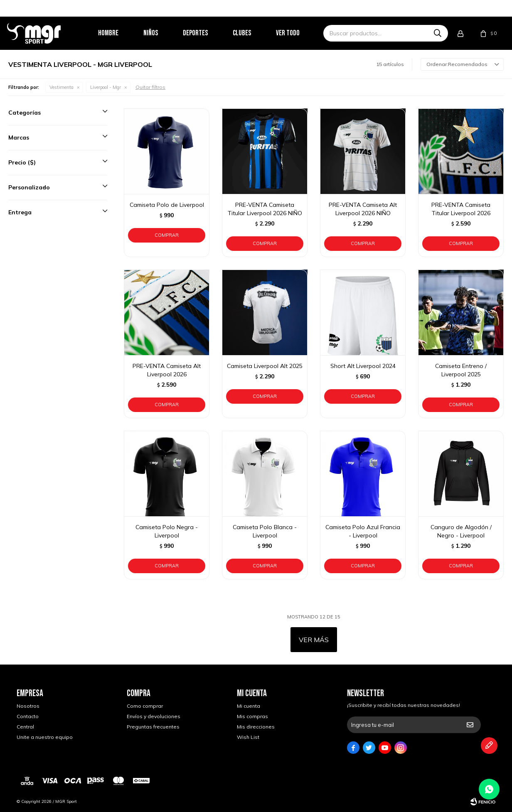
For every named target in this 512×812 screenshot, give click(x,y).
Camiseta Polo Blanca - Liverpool (265, 531)
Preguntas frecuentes (153, 727)
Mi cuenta (249, 706)
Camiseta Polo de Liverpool (167, 205)
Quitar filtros (150, 87)
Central (25, 727)
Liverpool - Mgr (106, 87)
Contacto (28, 716)
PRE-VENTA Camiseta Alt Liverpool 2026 (167, 370)
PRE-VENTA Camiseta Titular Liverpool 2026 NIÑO (265, 209)
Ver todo (297, 33)
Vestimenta (62, 87)
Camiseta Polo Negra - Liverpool (167, 531)
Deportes (205, 33)
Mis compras (252, 716)
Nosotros (28, 706)
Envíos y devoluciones (154, 716)
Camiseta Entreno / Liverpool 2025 (461, 370)
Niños (160, 33)
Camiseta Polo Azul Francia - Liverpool (363, 531)
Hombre (118, 33)
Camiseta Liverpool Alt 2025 (265, 366)
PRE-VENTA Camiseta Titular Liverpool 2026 (461, 209)
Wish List (248, 737)
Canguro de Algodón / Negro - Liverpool (461, 531)
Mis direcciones (256, 727)
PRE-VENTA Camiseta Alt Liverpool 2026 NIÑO (363, 209)
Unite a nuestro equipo (45, 737)
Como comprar (145, 706)
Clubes (251, 33)
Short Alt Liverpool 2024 (363, 366)
